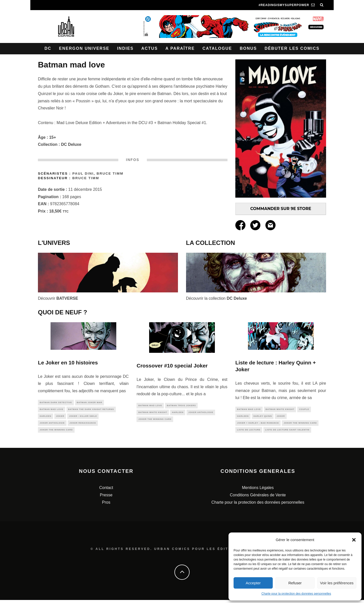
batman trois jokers (181, 406)
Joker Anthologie (52, 425)
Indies (125, 48)
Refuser (295, 583)
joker (60, 418)
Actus (150, 48)
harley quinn (263, 417)
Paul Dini (83, 173)
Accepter (253, 583)
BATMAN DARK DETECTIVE (56, 403)
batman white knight (153, 413)
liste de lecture (249, 432)
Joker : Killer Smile (83, 418)
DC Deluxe (71, 144)
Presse (106, 498)
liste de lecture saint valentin (287, 432)
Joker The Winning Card (56, 433)
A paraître (180, 48)
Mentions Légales (258, 491)
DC (48, 48)
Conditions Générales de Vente (258, 498)
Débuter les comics (292, 48)
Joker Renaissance (83, 425)
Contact (106, 491)
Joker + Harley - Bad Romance (258, 424)
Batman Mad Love (52, 410)
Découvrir (58, 298)
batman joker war (90, 403)
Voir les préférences (337, 583)
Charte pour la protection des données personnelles (296, 594)
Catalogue (217, 48)
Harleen (45, 418)
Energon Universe (84, 48)
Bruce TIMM (110, 173)
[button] (354, 540)
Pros (106, 505)
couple (304, 410)
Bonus (248, 48)
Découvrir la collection (217, 298)
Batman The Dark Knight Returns (91, 410)
